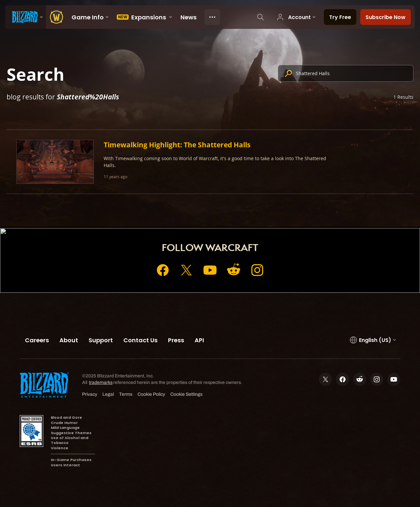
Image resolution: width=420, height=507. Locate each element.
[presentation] (26, 17)
